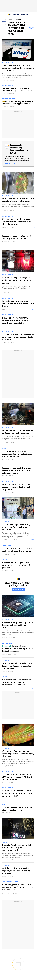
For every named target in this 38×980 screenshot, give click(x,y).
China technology (8, 643)
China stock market (9, 99)
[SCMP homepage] (18, 14)
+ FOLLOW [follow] (31, 28)
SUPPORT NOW (18, 589)
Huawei (4, 560)
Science (5, 448)
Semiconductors (7, 62)
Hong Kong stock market (10, 882)
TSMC (4, 804)
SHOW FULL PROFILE (11, 163)
